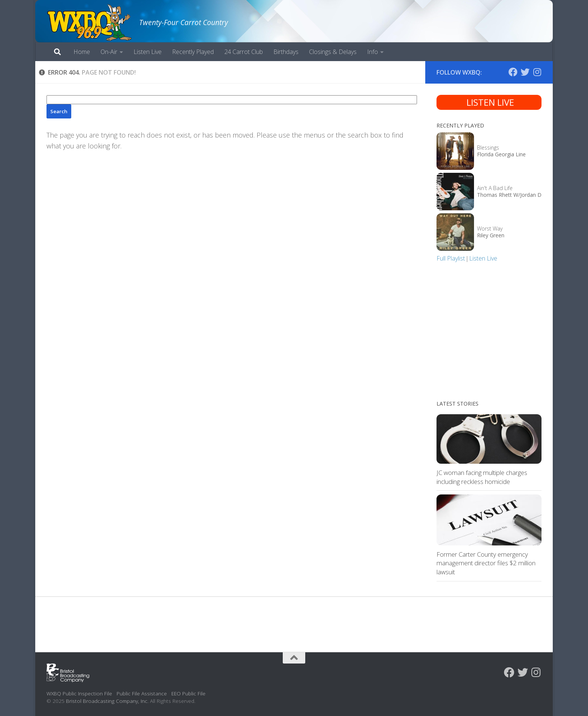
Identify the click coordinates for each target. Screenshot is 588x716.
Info (373, 52)
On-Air (109, 52)
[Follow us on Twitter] (525, 72)
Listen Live (148, 52)
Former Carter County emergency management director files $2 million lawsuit (486, 563)
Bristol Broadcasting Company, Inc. (107, 701)
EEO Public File (188, 693)
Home (82, 52)
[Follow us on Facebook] (513, 72)
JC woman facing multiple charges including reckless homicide (482, 477)
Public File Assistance (142, 693)
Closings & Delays (333, 52)
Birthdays (286, 52)
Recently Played (193, 52)
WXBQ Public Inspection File (79, 693)
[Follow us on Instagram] (537, 72)
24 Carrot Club (244, 52)
